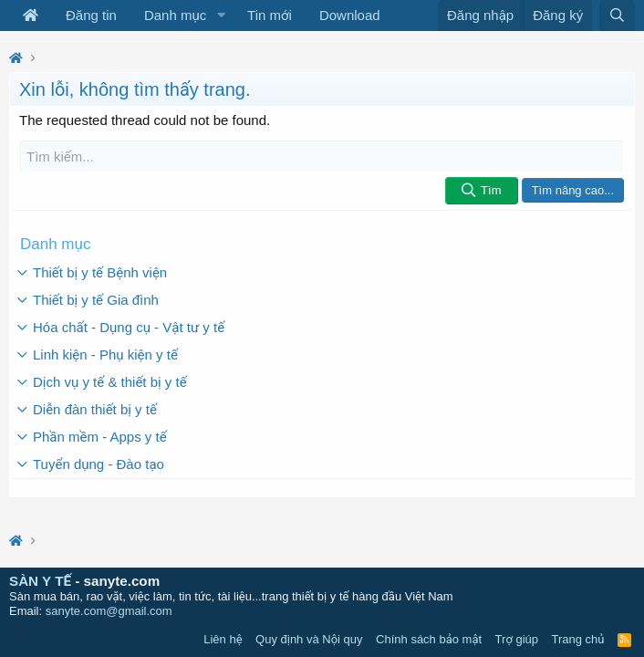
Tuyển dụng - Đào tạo (99, 464)
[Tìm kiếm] (322, 156)
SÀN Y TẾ (40, 581)
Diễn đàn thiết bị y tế (95, 409)
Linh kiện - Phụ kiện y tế (105, 355)
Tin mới (270, 15)
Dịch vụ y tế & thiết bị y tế (110, 382)
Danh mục (175, 15)
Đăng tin (91, 15)
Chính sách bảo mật (429, 639)
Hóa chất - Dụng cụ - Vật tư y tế (129, 327)
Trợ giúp (517, 639)
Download (350, 15)
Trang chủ (578, 639)
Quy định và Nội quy (309, 639)
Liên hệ (223, 639)
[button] (221, 16)
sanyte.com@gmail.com (109, 611)
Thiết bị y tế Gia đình (96, 300)
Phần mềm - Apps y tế (100, 437)
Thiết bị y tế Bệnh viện (100, 272)
